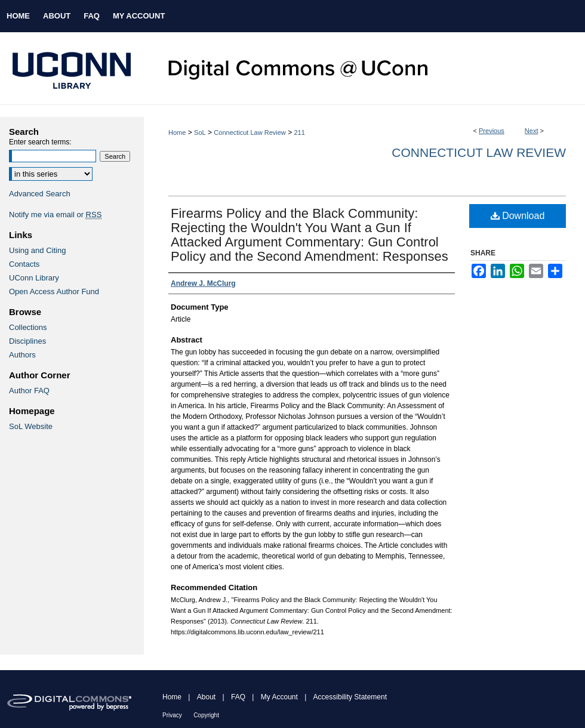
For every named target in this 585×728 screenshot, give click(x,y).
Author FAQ (29, 391)
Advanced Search (40, 194)
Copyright (206, 715)
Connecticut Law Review (250, 132)
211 (299, 132)
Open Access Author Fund (54, 291)
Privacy (172, 715)
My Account (279, 697)
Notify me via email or (55, 215)
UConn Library (34, 278)
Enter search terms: (40, 142)
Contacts (24, 264)
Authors (22, 355)
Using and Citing (37, 250)
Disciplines (27, 341)
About (206, 697)
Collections (28, 327)
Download (518, 216)
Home (177, 132)
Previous (492, 131)
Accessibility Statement (350, 697)
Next (532, 131)
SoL (200, 132)
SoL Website (31, 426)
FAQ (238, 697)
